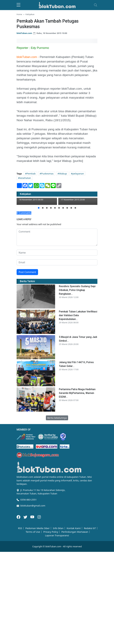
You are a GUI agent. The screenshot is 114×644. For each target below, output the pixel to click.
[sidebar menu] (18, 5)
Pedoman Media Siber (38, 528)
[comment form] (57, 237)
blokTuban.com (24, 33)
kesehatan (25, 178)
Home (19, 14)
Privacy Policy (51, 532)
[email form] (57, 262)
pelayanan (78, 173)
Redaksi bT (90, 528)
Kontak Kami (74, 528)
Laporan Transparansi (57, 535)
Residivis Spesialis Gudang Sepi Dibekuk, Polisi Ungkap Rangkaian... (77, 290)
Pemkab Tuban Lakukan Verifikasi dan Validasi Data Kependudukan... (78, 315)
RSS (20, 528)
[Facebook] (19, 517)
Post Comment (27, 272)
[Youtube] (33, 517)
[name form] (57, 253)
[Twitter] (26, 517)
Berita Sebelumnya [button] (57, 418)
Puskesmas (47, 173)
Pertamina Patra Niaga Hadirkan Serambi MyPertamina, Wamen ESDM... (77, 393)
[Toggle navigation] (96, 5)
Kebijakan (30, 14)
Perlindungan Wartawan (75, 532)
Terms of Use (33, 532)
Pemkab (31, 173)
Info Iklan (58, 528)
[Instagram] (39, 517)
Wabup (63, 173)
